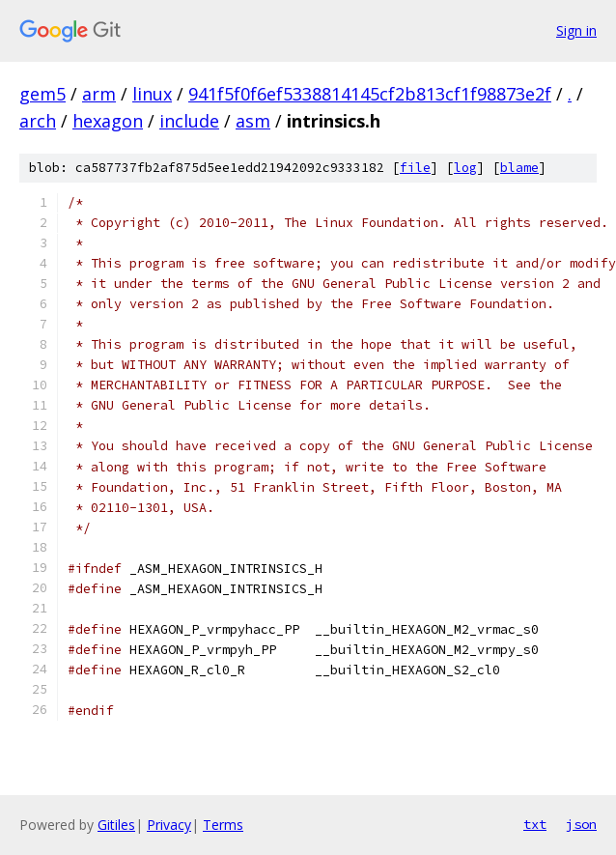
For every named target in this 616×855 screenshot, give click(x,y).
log (465, 168)
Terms (223, 825)
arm (99, 94)
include (189, 121)
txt (535, 824)
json (581, 824)
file (415, 168)
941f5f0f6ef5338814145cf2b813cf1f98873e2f (370, 94)
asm (253, 121)
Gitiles (116, 825)
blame (519, 168)
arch (38, 121)
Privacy (169, 825)
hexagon (108, 121)
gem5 (42, 94)
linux (152, 94)
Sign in (576, 30)
